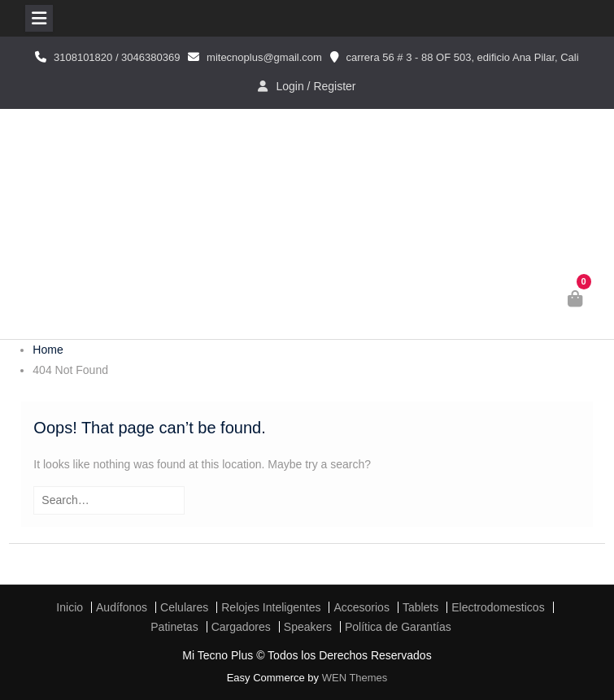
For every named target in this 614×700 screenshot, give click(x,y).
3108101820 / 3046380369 (117, 57)
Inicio (70, 607)
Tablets (420, 607)
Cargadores (241, 627)
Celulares (184, 607)
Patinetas (174, 627)
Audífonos (122, 607)
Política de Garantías (398, 627)
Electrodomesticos (498, 607)
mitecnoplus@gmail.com (264, 57)
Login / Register (316, 86)
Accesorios (361, 607)
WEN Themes (355, 678)
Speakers (308, 627)
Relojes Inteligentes (271, 607)
